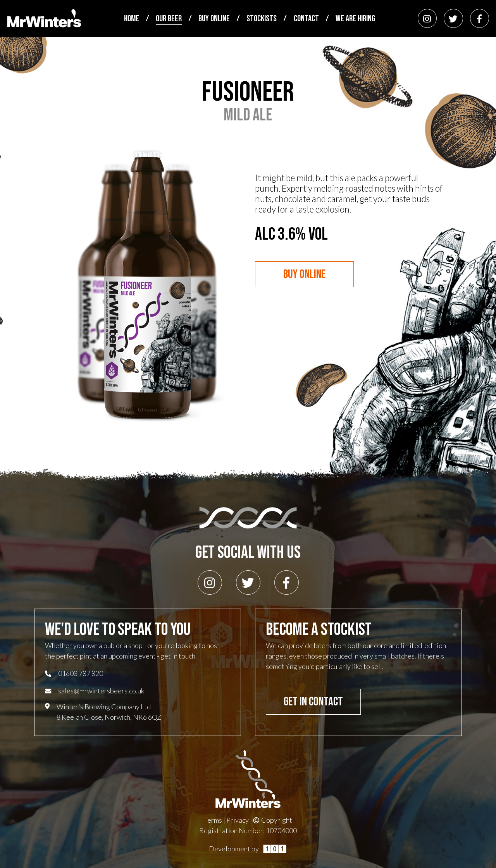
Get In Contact (313, 702)
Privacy (238, 820)
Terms (213, 820)
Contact (306, 19)
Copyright (273, 820)
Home (132, 19)
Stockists (262, 19)
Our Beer (169, 19)
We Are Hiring (355, 19)
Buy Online (214, 19)
